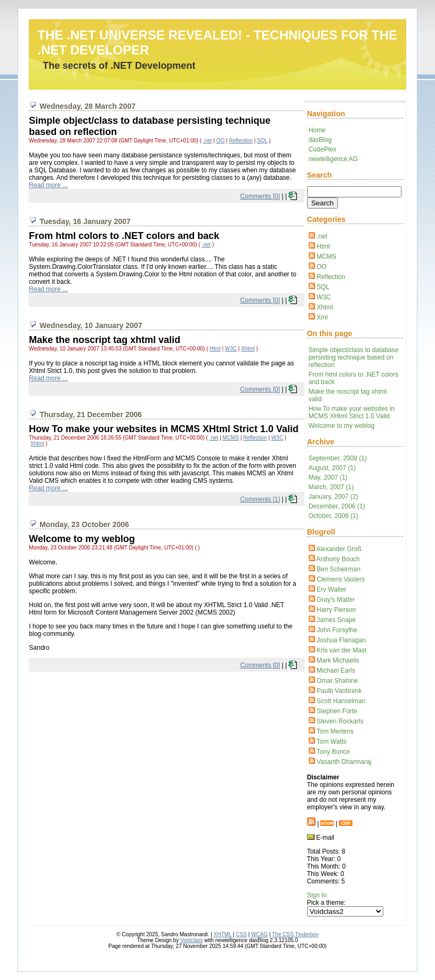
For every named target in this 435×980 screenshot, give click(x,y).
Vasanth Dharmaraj (344, 762)
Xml (322, 317)
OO (322, 267)
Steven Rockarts (340, 721)
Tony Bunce (333, 752)
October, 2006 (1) (333, 516)
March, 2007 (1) (331, 487)
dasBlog (320, 140)
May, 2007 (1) (328, 477)
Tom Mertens (335, 731)
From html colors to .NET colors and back (124, 236)
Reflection (331, 277)
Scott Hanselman (341, 701)
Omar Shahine (337, 681)
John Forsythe (337, 630)
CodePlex (323, 149)
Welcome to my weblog (342, 426)
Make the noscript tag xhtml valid (104, 340)
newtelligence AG (333, 159)
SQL (323, 287)
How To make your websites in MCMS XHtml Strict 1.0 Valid (352, 412)
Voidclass (191, 940)
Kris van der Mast (341, 650)
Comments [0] (260, 196)
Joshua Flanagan (341, 640)
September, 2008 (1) (338, 458)
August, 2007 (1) (332, 468)
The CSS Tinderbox (295, 934)
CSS (241, 934)
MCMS (327, 257)
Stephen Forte (337, 711)
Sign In (317, 895)
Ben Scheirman (339, 569)
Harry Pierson (336, 610)
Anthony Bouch (338, 559)
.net (322, 236)
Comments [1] (260, 499)
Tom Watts (332, 742)
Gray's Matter (336, 600)
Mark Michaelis (338, 660)
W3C (324, 297)
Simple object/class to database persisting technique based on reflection (354, 357)
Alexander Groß (339, 549)
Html (323, 246)
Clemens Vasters (341, 579)
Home (317, 130)
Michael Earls (336, 671)
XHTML (223, 934)
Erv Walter (332, 589)
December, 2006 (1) (337, 506)
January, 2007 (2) (333, 497)
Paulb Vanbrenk (339, 691)
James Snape (336, 620)
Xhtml (325, 307)
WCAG (259, 934)
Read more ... (48, 185)
